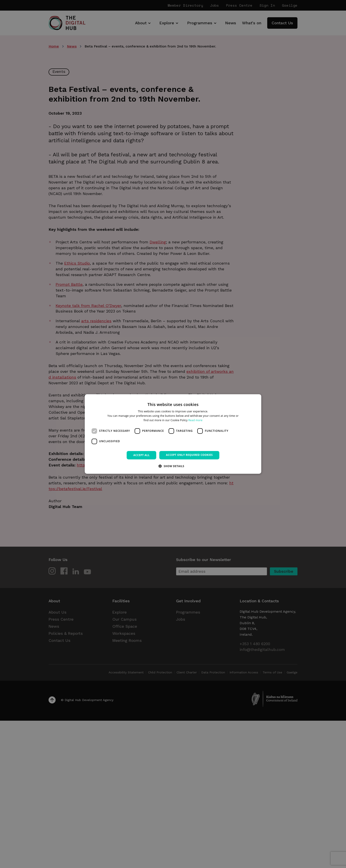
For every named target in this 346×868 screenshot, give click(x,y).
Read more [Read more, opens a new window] (196, 420)
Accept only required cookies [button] (189, 455)
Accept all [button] (141, 455)
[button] (173, 466)
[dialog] (173, 434)
